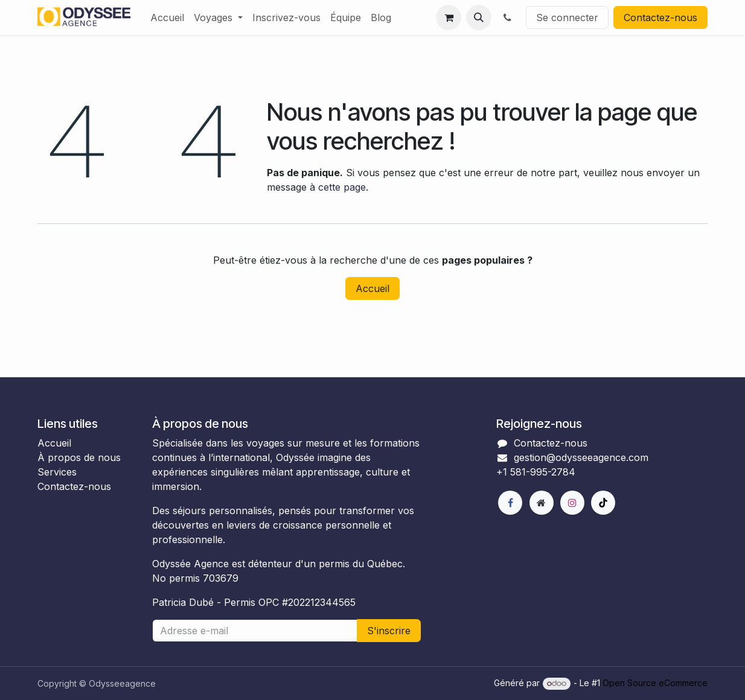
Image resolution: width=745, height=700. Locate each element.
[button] (479, 17)
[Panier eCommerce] (449, 17)
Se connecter (567, 17)
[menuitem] (167, 17)
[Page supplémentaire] (542, 503)
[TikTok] (603, 503)
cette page (342, 187)
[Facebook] (510, 503)
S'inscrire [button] (389, 631)
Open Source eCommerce (655, 683)
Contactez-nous (660, 17)
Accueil (372, 288)
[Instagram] (572, 503)
